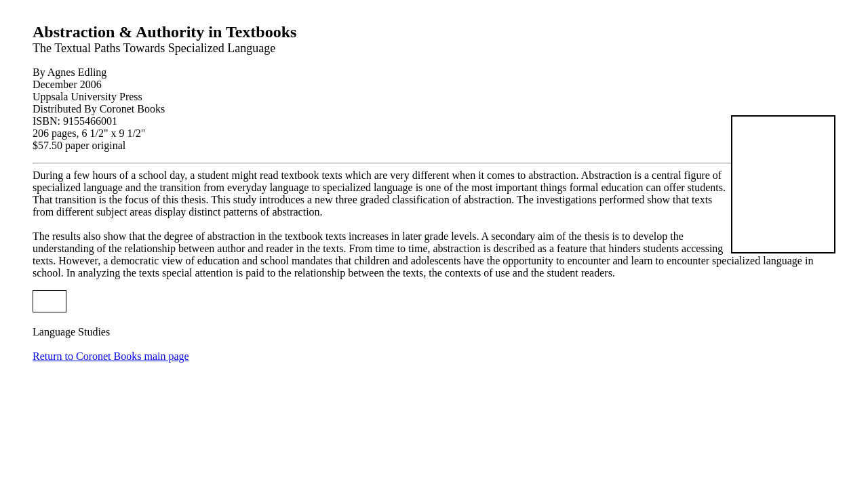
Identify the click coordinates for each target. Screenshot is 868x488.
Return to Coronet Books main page (111, 356)
